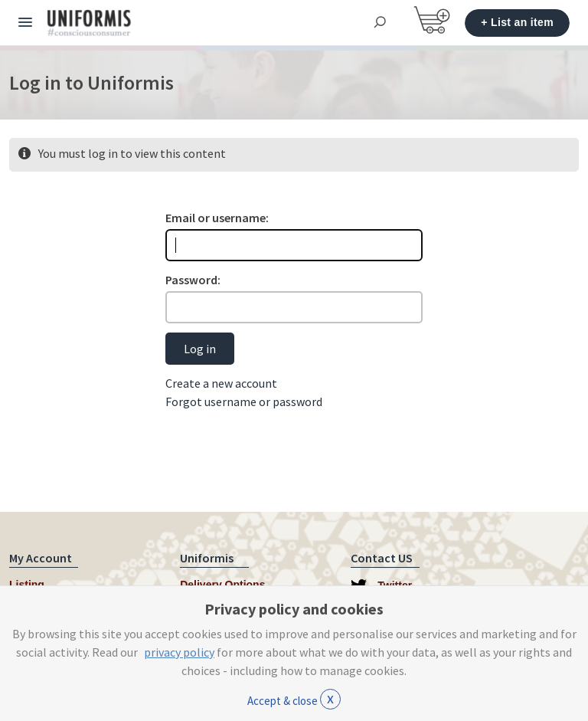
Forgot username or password (244, 401)
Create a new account (221, 383)
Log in (200, 349)
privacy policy (179, 652)
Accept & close (294, 699)
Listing (27, 585)
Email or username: (217, 218)
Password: (193, 280)
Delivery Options (222, 585)
